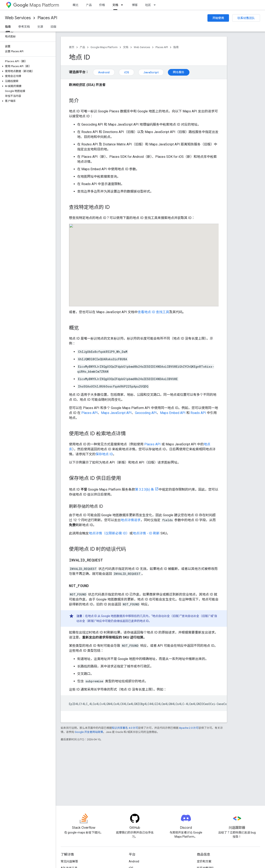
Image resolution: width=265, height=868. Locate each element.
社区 (148, 5)
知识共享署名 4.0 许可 (125, 728)
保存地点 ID (104, 454)
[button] (27, 66)
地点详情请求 (131, 520)
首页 (72, 47)
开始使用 (218, 18)
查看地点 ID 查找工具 (153, 312)
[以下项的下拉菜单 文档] (123, 5)
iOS (126, 72)
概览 (76, 5)
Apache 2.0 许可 (189, 728)
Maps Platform (36, 5)
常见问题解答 (69, 861)
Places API (47, 18)
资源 (40, 27)
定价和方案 (204, 861)
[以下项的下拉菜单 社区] (156, 5)
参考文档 (24, 27)
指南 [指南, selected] (8, 27)
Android (104, 72)
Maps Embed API (173, 413)
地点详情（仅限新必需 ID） (109, 533)
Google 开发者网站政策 (89, 732)
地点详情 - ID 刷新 (146, 533)
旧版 (53, 27)
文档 (126, 47)
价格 (102, 5)
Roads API (198, 413)
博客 (135, 5)
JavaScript (151, 72)
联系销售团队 (246, 18)
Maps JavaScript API (116, 413)
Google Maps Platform (104, 47)
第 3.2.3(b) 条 (145, 489)
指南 (176, 47)
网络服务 (179, 72)
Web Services (18, 18)
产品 (89, 5)
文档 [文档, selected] (115, 5)
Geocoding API (146, 413)
